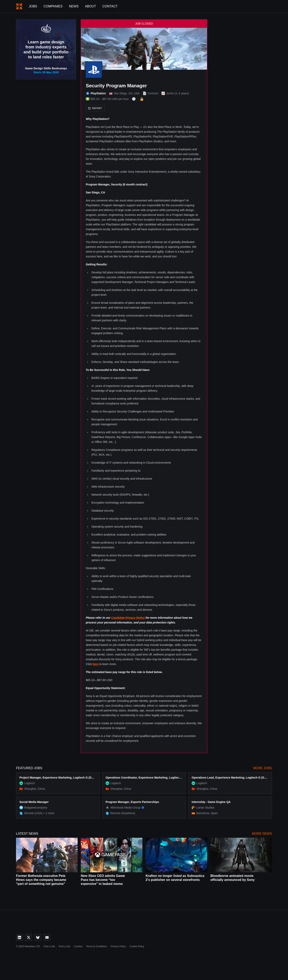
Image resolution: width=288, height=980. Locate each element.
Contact (110, 6)
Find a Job (49, 946)
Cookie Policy (137, 946)
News (74, 6)
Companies (53, 6)
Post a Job (64, 946)
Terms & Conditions (97, 946)
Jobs (33, 6)
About (90, 6)
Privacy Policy (118, 946)
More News (262, 834)
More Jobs (263, 768)
